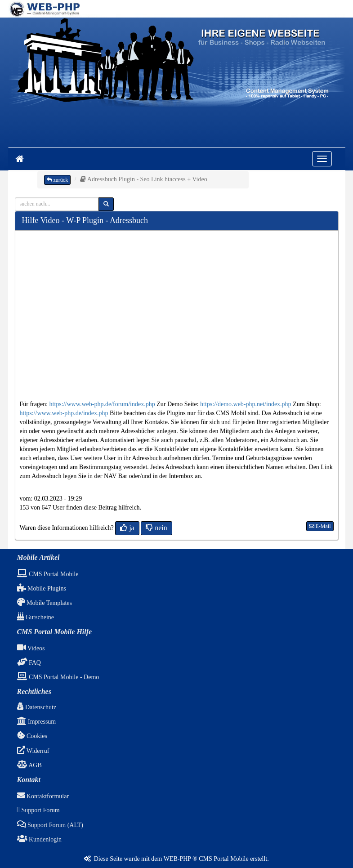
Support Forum (38, 810)
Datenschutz (37, 707)
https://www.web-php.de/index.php (64, 413)
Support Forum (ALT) (50, 825)
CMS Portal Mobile (48, 574)
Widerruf (33, 751)
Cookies (32, 736)
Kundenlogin (40, 839)
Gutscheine (36, 617)
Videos (31, 648)
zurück (58, 180)
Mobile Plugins (42, 588)
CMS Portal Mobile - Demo (58, 677)
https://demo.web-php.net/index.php (246, 404)
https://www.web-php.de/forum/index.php (102, 404)
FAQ (29, 663)
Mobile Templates (45, 603)
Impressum (37, 722)
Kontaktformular (43, 796)
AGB (29, 765)
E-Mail (320, 526)
